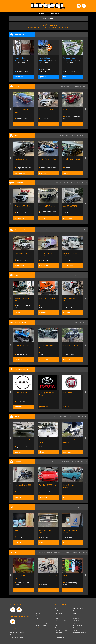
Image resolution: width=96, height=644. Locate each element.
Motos (57, 618)
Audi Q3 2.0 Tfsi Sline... (71, 206)
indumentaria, (82, 552)
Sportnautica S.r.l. (22, 354)
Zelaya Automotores (23, 168)
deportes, (74, 552)
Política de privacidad (42, 625)
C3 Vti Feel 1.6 (68, 110)
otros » (85, 554)
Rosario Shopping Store (22, 584)
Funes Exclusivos (46, 492)
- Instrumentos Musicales (79, 633)
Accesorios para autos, (63, 507)
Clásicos (57, 625)
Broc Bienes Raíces (71, 71)
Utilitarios (58, 611)
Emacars (19, 492)
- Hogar (74, 623)
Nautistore (68, 447)
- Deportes (75, 628)
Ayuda (37, 618)
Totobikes (43, 585)
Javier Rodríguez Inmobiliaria (46, 70)
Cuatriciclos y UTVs (60, 621)
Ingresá (42, 14)
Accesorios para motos (78, 507)
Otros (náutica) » (82, 416)
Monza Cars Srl (21, 213)
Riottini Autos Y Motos (47, 159)
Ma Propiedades (21, 71)
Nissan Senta (20, 402)
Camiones (58, 616)
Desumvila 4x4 (69, 354)
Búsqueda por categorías (42, 623)
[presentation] (10, 60)
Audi (66, 213)
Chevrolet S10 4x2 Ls (22, 206)
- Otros (74, 635)
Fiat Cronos (67, 393)
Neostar (67, 168)
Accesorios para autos (61, 628)
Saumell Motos (69, 307)
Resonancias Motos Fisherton (22, 306)
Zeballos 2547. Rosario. (71, 60)
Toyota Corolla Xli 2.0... (47, 110)
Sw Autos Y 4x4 (21, 119)
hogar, (63, 552)
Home (37, 608)
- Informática (76, 621)
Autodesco (44, 119)
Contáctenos (39, 628)
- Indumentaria (76, 630)
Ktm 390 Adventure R (47, 299)
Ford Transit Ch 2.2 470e (24, 253)
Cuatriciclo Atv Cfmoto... (24, 346)
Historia (38, 621)
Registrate (55, 14)
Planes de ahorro (60, 623)
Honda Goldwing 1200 (23, 485)
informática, (56, 552)
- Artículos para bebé (78, 625)
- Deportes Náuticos (77, 608)
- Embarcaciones (60, 637)
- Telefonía (75, 616)
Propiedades (58, 633)
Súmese (38, 613)
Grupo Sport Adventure (44, 306)
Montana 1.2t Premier (47, 206)
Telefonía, (40, 552)
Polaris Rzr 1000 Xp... (71, 346)
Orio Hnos (43, 260)
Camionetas (58, 613)
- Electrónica (76, 618)
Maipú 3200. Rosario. (22, 60)
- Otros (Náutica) (77, 611)
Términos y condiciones (42, 616)
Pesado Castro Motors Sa (72, 118)
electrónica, (48, 552)
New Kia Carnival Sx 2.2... (72, 159)
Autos (57, 608)
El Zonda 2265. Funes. (47, 60)
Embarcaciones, (57, 416)
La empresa (39, 611)
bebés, (68, 552)
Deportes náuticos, (69, 416)
